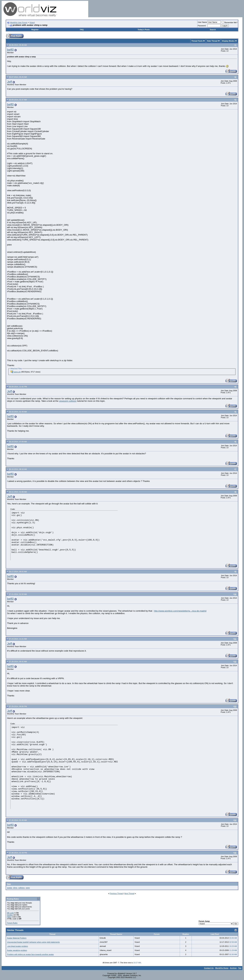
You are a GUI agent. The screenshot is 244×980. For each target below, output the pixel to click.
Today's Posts (144, 30)
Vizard (32, 23)
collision (21, 888)
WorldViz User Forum (19, 23)
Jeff (10, 82)
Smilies (10, 915)
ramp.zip (17, 372)
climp (15, 888)
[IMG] (9, 917)
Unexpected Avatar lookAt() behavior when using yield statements (33, 942)
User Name (202, 22)
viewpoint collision (68, 401)
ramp (28, 888)
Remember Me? (230, 23)
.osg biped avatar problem (17, 946)
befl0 (10, 50)
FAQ (82, 30)
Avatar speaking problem (17, 950)
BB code (11, 913)
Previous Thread (116, 893)
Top (240, 968)
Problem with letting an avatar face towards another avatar (30, 954)
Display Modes (228, 41)
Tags (9, 884)
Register (35, 30)
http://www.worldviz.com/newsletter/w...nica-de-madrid (180, 611)
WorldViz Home (222, 968)
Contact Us (209, 968)
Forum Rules (12, 923)
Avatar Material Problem (17, 938)
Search (213, 30)
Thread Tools (197, 41)
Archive (233, 968)
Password (202, 26)
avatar (10, 888)
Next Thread (129, 893)
